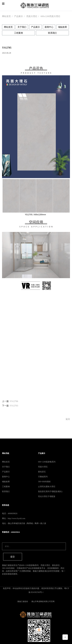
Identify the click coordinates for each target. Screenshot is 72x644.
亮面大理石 (32, 16)
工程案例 (18, 33)
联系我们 (52, 33)
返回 (68, 419)
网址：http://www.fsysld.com (14, 518)
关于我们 (22, 27)
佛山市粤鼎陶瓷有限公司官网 (43, 601)
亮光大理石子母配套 (47, 496)
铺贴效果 (63, 27)
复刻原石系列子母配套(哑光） (51, 492)
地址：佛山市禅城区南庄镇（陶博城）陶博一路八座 (24, 523)
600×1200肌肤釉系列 (47, 462)
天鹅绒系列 (43, 477)
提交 (13, 557)
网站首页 (6, 16)
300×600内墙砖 (44, 482)
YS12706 (14, 401)
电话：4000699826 (10, 514)
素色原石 (42, 472)
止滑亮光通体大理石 (47, 487)
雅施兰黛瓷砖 (23, 601)
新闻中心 (49, 27)
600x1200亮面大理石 (50, 16)
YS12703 (14, 406)
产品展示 (18, 16)
